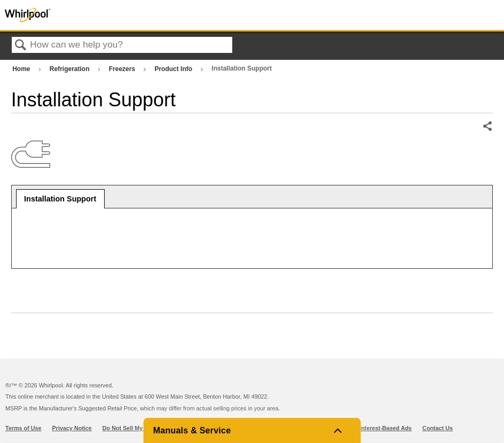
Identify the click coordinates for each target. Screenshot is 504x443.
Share (487, 127)
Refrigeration (70, 69)
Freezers (123, 69)
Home (22, 69)
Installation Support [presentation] (60, 199)
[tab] (60, 199)
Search (21, 46)
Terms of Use (23, 428)
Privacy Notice (72, 428)
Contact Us (438, 428)
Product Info (174, 69)
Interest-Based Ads (385, 428)
